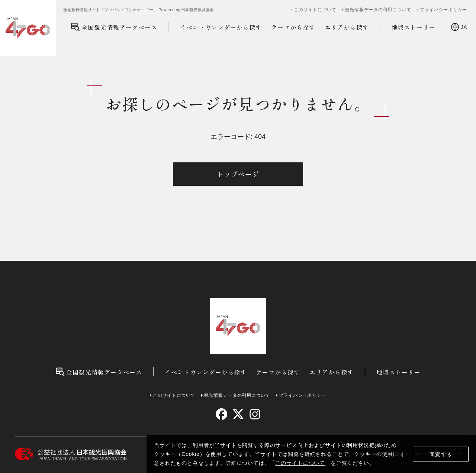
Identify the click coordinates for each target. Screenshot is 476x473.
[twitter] (238, 414)
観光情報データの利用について (378, 10)
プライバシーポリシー (443, 10)
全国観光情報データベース (114, 27)
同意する (441, 454)
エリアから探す (347, 27)
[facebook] (221, 414)
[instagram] (255, 414)
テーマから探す (293, 27)
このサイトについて (300, 463)
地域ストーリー (414, 27)
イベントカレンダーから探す (221, 27)
